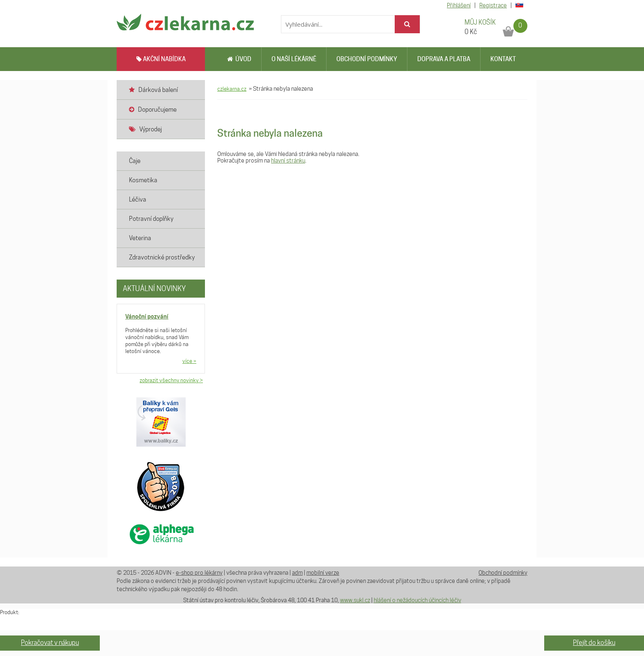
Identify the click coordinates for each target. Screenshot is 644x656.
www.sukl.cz (355, 600)
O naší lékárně (294, 59)
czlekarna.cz (232, 89)
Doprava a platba (444, 59)
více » (189, 361)
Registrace (493, 5)
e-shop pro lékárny (199, 573)
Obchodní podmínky (367, 59)
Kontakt (503, 59)
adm (297, 573)
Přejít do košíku (594, 643)
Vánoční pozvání (147, 316)
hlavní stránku (288, 161)
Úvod (239, 59)
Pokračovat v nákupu (50, 643)
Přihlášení (459, 5)
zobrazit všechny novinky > (171, 380)
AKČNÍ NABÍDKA (161, 59)
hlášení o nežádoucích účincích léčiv (417, 600)
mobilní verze (323, 573)
